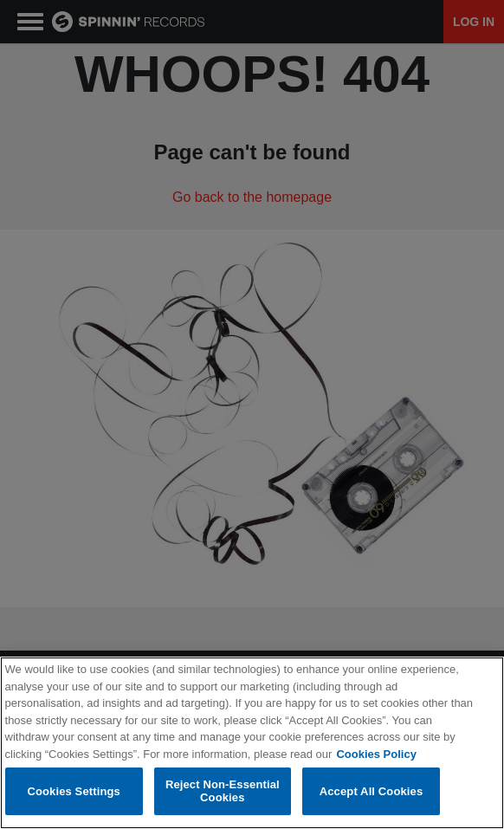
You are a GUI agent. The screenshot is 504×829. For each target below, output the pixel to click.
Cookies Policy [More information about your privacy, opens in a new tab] (376, 754)
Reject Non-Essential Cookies (223, 791)
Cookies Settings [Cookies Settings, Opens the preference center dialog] (74, 791)
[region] (252, 743)
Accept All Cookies (372, 791)
